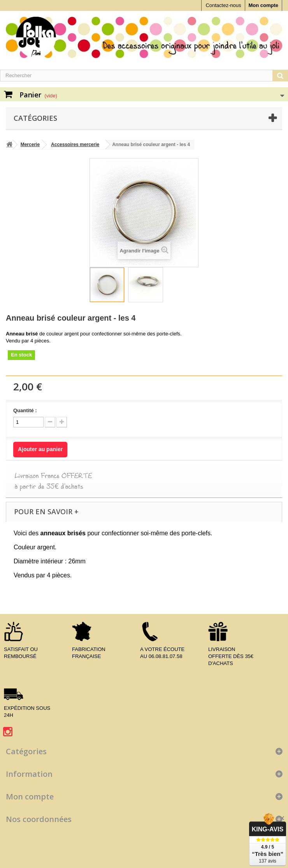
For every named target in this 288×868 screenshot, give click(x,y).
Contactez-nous (223, 5)
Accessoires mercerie (75, 145)
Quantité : (25, 410)
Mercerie (30, 145)
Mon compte (263, 5)
